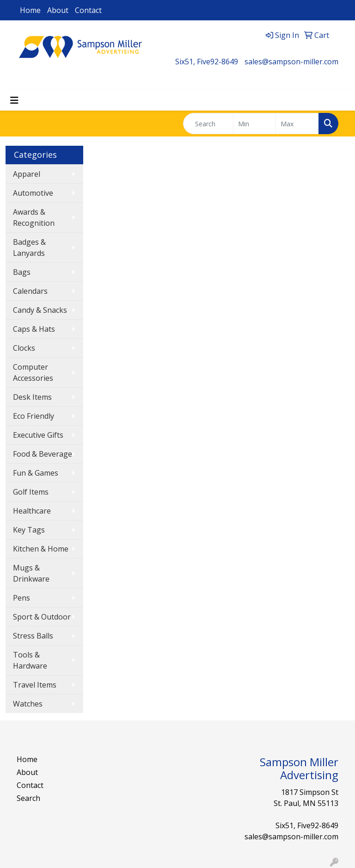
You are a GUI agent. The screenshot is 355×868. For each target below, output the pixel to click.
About (58, 10)
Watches (28, 704)
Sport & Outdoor (42, 617)
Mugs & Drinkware (31, 573)
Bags (22, 272)
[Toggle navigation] (14, 100)
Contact (88, 10)
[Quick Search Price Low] (255, 124)
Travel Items (35, 685)
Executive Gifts (38, 435)
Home (30, 10)
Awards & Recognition (34, 217)
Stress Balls (33, 636)
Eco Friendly (34, 416)
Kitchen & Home (41, 549)
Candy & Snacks (40, 310)
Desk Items (32, 397)
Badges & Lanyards (29, 248)
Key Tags (29, 530)
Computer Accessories (33, 372)
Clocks (24, 348)
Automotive (33, 193)
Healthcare (32, 511)
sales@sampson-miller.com (291, 62)
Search (28, 798)
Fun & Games (36, 473)
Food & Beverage (43, 454)
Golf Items (31, 492)
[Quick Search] (208, 124)
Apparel (27, 174)
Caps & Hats (34, 329)
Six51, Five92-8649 (207, 62)
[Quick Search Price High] (297, 124)
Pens (21, 598)
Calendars (30, 291)
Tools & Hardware (30, 660)
